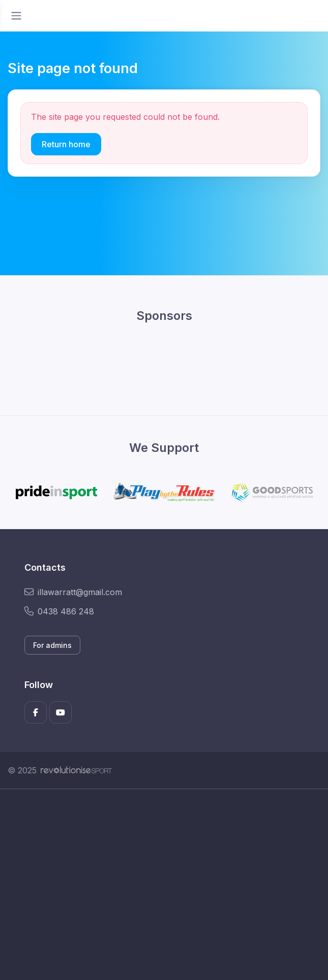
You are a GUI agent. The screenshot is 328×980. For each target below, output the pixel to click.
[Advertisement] (164, 885)
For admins (52, 645)
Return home (66, 144)
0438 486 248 (59, 611)
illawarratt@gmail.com (73, 592)
